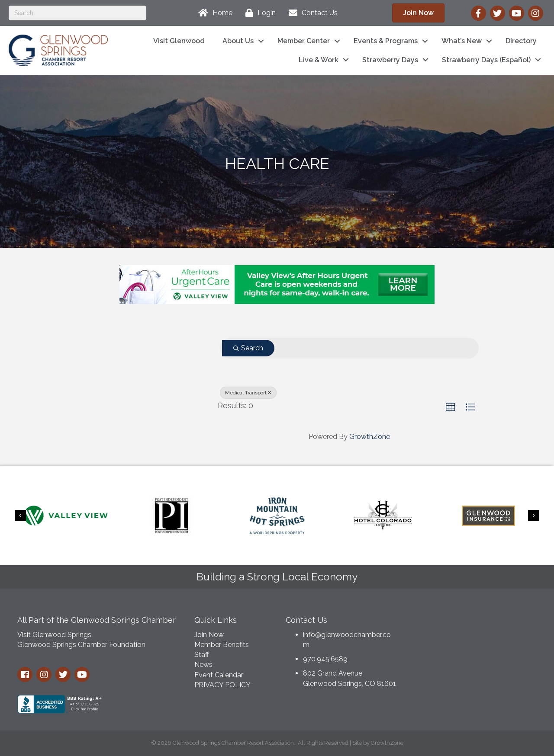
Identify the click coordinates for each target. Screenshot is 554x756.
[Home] (213, 13)
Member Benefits (222, 645)
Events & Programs (386, 41)
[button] (418, 13)
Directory (521, 41)
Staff (202, 655)
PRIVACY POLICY (222, 685)
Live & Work (319, 60)
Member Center (304, 41)
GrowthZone (370, 437)
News (203, 665)
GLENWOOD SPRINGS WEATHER (475, 643)
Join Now (209, 635)
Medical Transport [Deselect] (248, 393)
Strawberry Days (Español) (486, 60)
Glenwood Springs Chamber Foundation (81, 645)
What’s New (462, 41)
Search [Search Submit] (248, 348)
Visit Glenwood (179, 41)
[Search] (77, 13)
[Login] (258, 13)
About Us (238, 41)
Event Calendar (219, 675)
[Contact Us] (311, 13)
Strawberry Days (390, 60)
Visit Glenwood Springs (54, 635)
